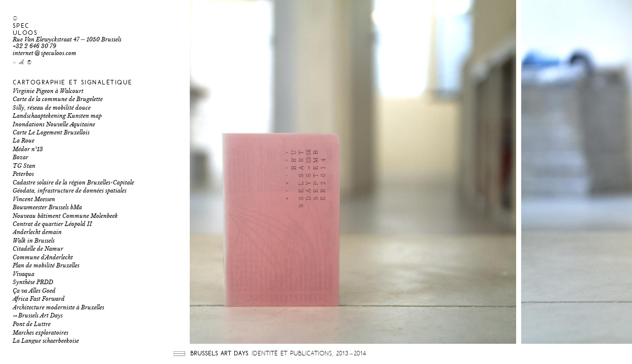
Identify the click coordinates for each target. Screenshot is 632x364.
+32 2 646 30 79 (34, 46)
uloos (25, 33)
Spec (21, 26)
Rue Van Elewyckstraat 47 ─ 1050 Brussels (67, 40)
